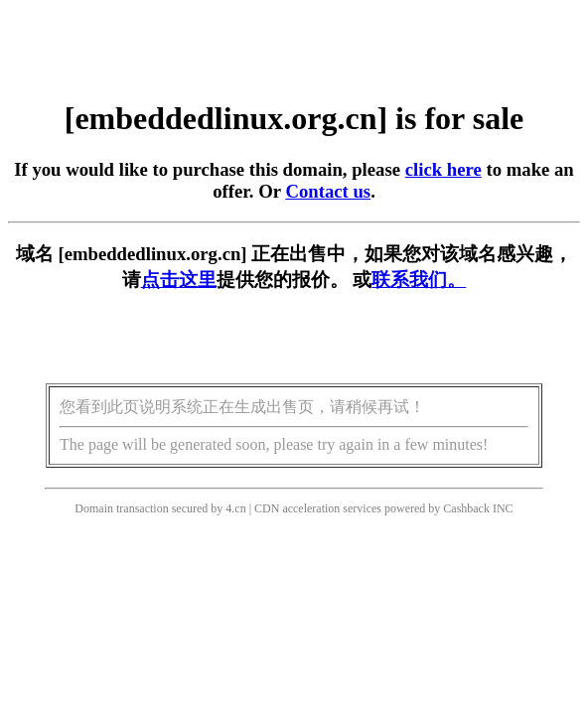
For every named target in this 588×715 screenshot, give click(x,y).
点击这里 (179, 280)
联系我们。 (419, 280)
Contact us (328, 191)
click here (443, 169)
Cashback (466, 508)
